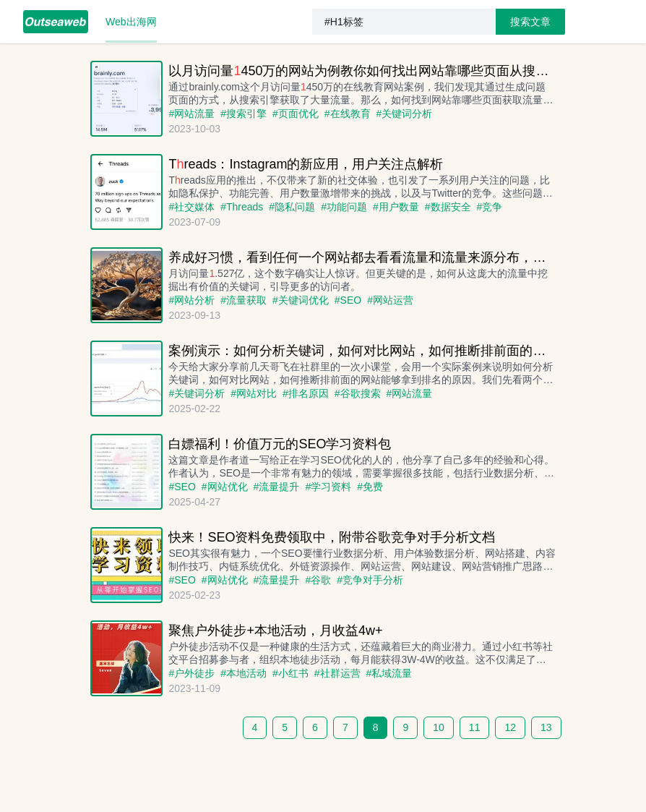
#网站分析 (191, 300)
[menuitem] (56, 22)
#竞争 (490, 207)
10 (439, 727)
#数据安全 (448, 207)
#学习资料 (328, 487)
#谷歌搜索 (358, 393)
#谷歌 (318, 580)
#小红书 (290, 673)
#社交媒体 (191, 207)
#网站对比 (254, 393)
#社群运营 (337, 673)
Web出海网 (131, 22)
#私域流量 (389, 673)
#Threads (242, 207)
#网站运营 (390, 300)
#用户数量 (396, 207)
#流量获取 (244, 300)
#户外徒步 (191, 673)
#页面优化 (296, 114)
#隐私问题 (292, 207)
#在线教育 (348, 114)
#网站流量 (191, 114)
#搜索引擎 (244, 114)
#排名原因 (306, 393)
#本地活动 (244, 673)
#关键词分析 (405, 114)
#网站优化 (225, 487)
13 (546, 727)
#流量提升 (277, 487)
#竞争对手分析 (370, 580)
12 (510, 727)
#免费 (370, 487)
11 (475, 727)
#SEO (348, 300)
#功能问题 (344, 207)
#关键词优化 (301, 300)
